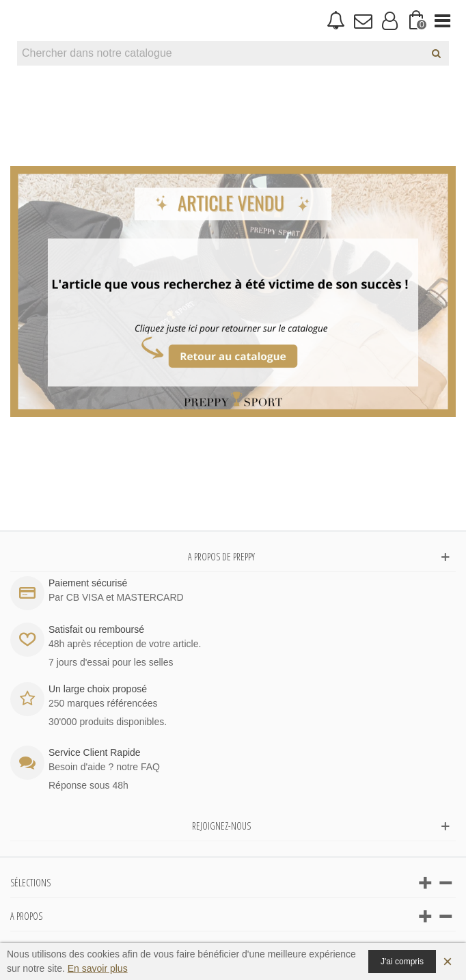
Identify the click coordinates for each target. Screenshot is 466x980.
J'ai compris (402, 962)
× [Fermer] (448, 961)
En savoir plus (98, 968)
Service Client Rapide (95, 752)
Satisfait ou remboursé (96, 629)
